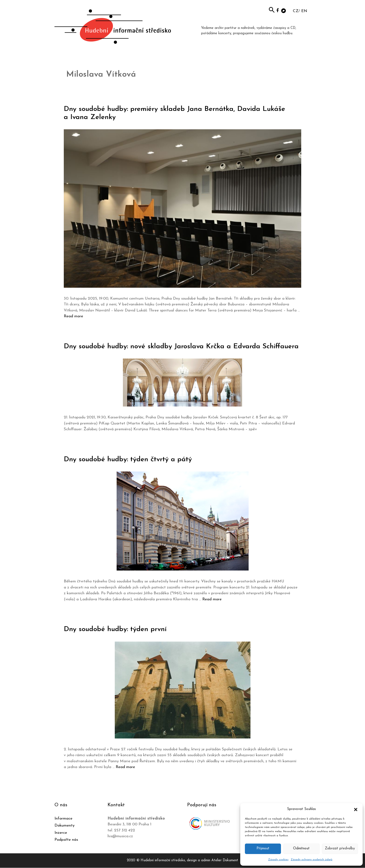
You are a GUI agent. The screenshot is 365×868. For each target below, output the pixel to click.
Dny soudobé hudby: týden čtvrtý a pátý (128, 460)
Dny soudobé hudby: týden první (115, 629)
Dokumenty (64, 825)
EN (304, 11)
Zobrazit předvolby (340, 849)
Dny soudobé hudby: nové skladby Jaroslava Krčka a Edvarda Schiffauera (181, 347)
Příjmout (263, 849)
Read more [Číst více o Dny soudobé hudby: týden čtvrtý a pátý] (212, 599)
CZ (296, 11)
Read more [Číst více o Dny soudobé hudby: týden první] (125, 767)
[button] (356, 809)
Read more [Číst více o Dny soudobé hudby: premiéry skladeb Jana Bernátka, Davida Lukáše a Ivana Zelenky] (73, 316)
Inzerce (61, 833)
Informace (63, 818)
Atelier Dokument (225, 860)
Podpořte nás (66, 840)
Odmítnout (301, 849)
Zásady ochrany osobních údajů (312, 860)
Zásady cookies (278, 860)
